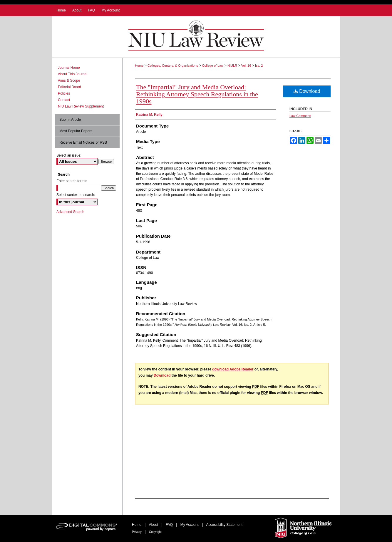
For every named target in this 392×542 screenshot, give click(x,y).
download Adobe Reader (233, 369)
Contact (64, 100)
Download (307, 91)
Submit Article (70, 120)
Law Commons (300, 116)
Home (139, 66)
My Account (190, 525)
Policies (64, 93)
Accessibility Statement (224, 525)
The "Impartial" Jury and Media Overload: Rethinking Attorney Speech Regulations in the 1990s (197, 94)
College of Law (213, 66)
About (154, 525)
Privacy (137, 532)
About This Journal (73, 74)
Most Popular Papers (76, 131)
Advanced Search (70, 212)
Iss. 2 (259, 66)
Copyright (155, 532)
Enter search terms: (72, 181)
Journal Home (69, 68)
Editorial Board (69, 87)
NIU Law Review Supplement (81, 106)
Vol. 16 (246, 66)
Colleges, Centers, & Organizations (173, 66)
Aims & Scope (69, 80)
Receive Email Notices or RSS (83, 142)
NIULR (232, 66)
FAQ (170, 525)
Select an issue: (69, 155)
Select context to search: (76, 195)
